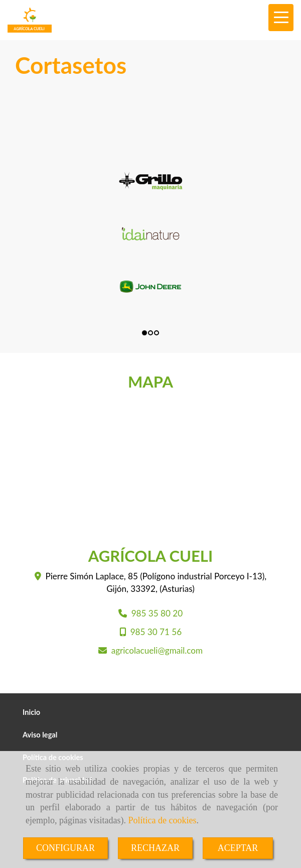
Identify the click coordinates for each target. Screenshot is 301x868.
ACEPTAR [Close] (238, 848)
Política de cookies (162, 820)
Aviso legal (40, 735)
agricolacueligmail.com (157, 650)
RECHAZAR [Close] (155, 848)
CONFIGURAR (65, 848)
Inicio (31, 712)
